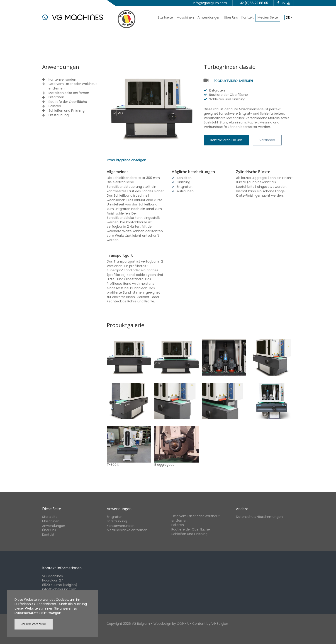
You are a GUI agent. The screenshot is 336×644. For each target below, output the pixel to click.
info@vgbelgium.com (210, 3)
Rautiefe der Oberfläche (68, 102)
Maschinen (185, 17)
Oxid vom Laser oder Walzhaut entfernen (73, 86)
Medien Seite (268, 17)
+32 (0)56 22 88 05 (253, 3)
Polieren (55, 106)
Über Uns (231, 17)
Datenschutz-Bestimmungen (259, 517)
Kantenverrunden (62, 80)
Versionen (267, 140)
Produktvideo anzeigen (233, 81)
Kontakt (248, 17)
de (288, 17)
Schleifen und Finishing (67, 111)
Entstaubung (59, 115)
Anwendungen (209, 17)
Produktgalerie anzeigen (127, 160)
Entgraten (56, 97)
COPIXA (183, 624)
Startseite (165, 17)
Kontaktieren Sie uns (226, 140)
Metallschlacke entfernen (69, 93)
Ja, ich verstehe (34, 624)
